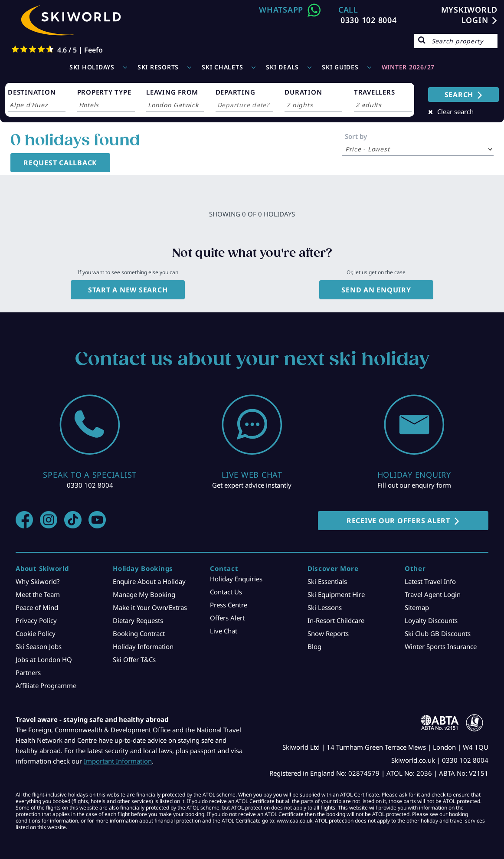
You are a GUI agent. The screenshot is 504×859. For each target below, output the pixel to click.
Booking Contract (139, 633)
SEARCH (459, 95)
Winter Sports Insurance (441, 646)
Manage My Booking (144, 594)
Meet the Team (38, 594)
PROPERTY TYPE (104, 92)
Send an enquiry (376, 290)
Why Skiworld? (38, 581)
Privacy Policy (36, 620)
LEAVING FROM (172, 92)
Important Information (118, 761)
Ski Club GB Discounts (438, 633)
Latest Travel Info (430, 581)
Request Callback (60, 163)
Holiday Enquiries (236, 579)
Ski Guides (340, 67)
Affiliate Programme (46, 685)
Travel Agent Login (433, 594)
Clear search (455, 111)
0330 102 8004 (369, 20)
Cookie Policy (36, 633)
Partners (28, 672)
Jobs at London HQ (44, 659)
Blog (314, 646)
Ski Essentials (327, 581)
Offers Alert (227, 618)
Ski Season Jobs (39, 646)
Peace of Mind (37, 607)
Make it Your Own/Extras (150, 607)
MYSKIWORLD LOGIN (470, 15)
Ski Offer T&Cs (134, 659)
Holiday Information (143, 646)
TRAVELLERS (375, 92)
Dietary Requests (138, 620)
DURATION (303, 92)
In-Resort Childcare (336, 620)
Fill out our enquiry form (414, 485)
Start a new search (128, 290)
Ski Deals (282, 67)
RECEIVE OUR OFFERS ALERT (398, 521)
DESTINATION (32, 92)
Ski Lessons (325, 607)
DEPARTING (236, 92)
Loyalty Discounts (431, 620)
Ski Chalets (222, 67)
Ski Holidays (92, 67)
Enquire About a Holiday (149, 581)
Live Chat (224, 631)
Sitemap (417, 607)
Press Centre (229, 605)
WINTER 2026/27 (408, 67)
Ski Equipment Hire (336, 594)
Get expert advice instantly (252, 485)
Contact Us (226, 592)
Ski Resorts (158, 67)
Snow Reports (328, 633)
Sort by (356, 136)
